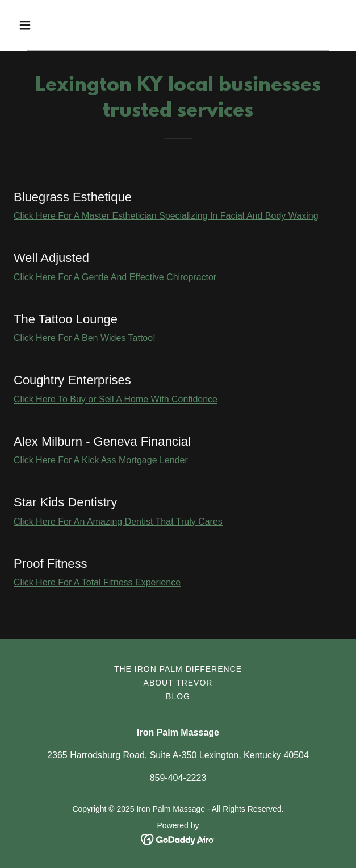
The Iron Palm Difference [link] (178, 669)
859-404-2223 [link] (178, 778)
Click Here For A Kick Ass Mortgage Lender (101, 460)
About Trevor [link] (178, 683)
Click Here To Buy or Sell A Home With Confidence (116, 399)
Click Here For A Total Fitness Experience (97, 582)
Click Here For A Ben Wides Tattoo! (85, 338)
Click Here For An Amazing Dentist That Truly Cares (118, 522)
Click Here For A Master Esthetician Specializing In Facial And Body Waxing (166, 216)
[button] (51, 25)
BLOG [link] (178, 696)
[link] (178, 839)
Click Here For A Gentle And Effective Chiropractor (115, 277)
